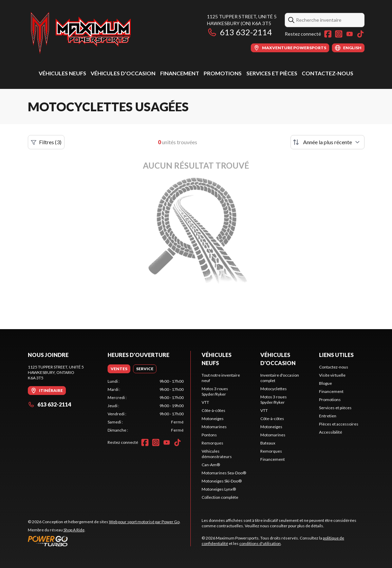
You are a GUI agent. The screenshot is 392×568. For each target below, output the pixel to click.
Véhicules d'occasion (123, 73)
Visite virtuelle (332, 375)
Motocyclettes (274, 389)
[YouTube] (350, 34)
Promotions (223, 73)
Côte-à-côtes (213, 410)
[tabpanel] (146, 406)
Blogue (325, 383)
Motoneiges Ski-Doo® (222, 481)
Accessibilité (331, 432)
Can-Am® (211, 465)
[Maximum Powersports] (81, 33)
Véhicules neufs (62, 73)
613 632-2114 (239, 32)
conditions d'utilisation (260, 543)
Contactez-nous (328, 73)
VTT (205, 402)
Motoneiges (213, 419)
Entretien (328, 416)
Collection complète (220, 497)
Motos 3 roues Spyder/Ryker (215, 391)
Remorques (212, 443)
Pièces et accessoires (339, 424)
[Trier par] (328, 142)
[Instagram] (339, 34)
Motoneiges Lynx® (219, 489)
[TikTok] (360, 34)
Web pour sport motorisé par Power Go (144, 522)
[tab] (119, 369)
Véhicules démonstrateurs (217, 454)
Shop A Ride (74, 530)
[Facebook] (328, 34)
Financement (180, 73)
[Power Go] (104, 541)
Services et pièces (272, 73)
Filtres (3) (46, 142)
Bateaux (268, 443)
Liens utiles (336, 355)
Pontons (209, 435)
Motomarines (214, 427)
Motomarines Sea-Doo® (224, 473)
